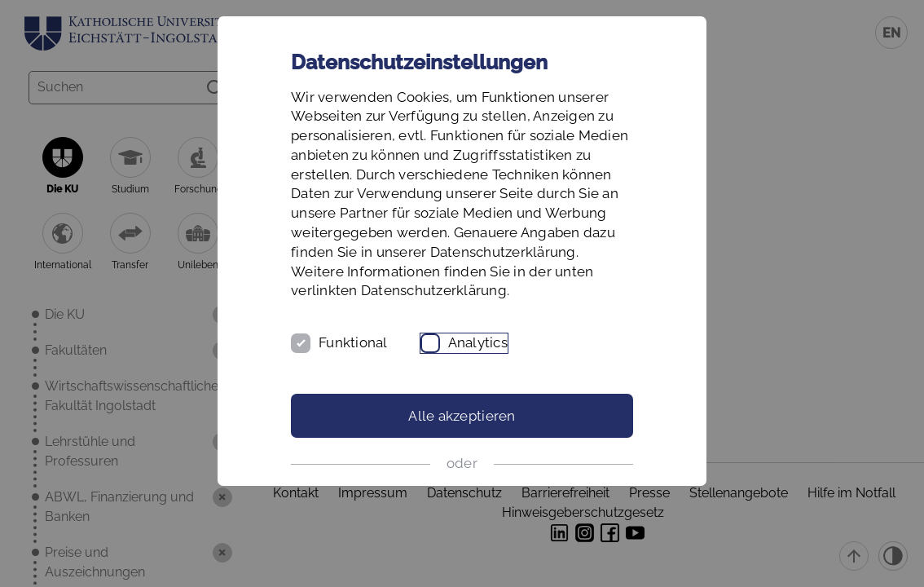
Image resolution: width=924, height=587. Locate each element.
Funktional (353, 342)
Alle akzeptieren (462, 416)
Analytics (478, 342)
